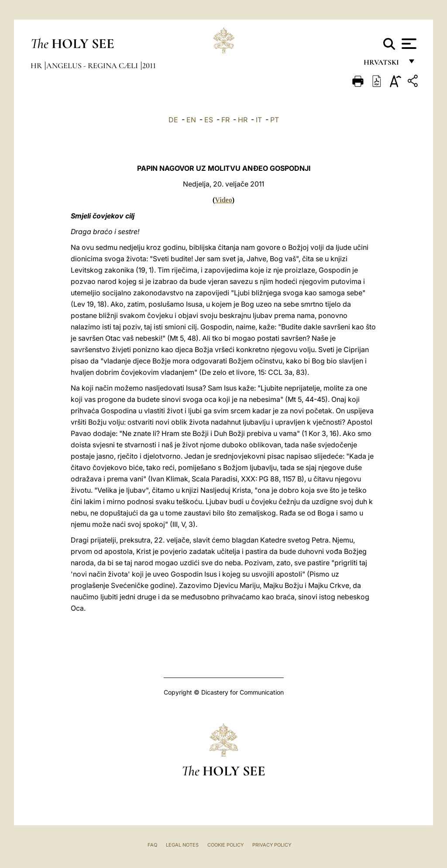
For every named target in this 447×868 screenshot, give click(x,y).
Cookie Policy (225, 845)
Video (223, 200)
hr (37, 66)
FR (225, 120)
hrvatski (383, 64)
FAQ (152, 845)
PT (275, 120)
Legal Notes (182, 845)
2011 (149, 66)
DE (173, 120)
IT (259, 120)
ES (209, 120)
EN (191, 120)
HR (243, 120)
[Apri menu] (408, 44)
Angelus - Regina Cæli (93, 66)
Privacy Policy (272, 845)
